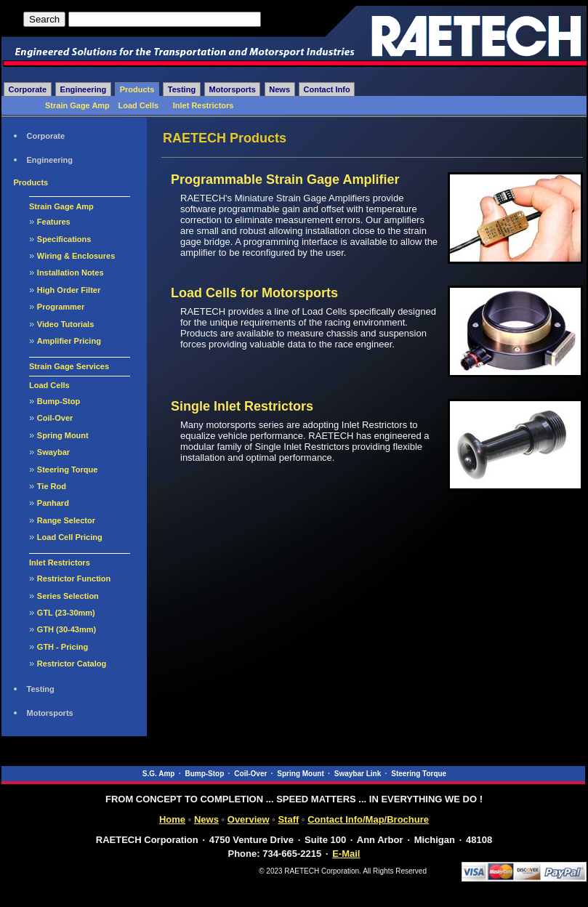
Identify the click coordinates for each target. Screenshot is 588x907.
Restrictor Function (74, 579)
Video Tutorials (65, 324)
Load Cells (138, 105)
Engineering (84, 89)
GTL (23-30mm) (66, 613)
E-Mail (346, 854)
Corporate (28, 89)
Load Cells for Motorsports (254, 293)
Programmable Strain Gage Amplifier (285, 180)
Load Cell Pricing (70, 537)
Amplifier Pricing (69, 341)
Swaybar (53, 452)
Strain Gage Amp (77, 105)
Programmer (61, 307)
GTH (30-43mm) (67, 629)
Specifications (64, 239)
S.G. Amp (159, 774)
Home (172, 819)
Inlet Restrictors (204, 105)
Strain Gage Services (69, 366)
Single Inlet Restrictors (242, 406)
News (279, 89)
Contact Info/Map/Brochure (368, 819)
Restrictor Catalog (72, 664)
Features (54, 222)
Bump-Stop (59, 401)
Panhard (53, 503)
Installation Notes (71, 273)
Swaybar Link (358, 774)
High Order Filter (69, 290)
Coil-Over (55, 418)
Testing (182, 89)
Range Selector (66, 520)
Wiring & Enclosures (76, 256)
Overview (249, 819)
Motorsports (233, 89)
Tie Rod (52, 486)
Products (137, 89)
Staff (288, 819)
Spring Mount (63, 435)
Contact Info (327, 89)
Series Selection (68, 596)
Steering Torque (68, 469)
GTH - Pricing (63, 647)
